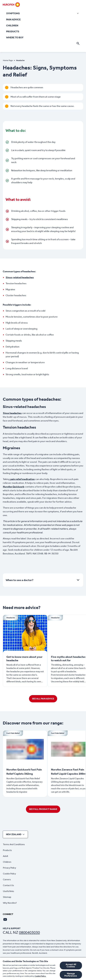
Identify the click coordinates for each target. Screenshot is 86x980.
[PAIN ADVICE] (13, 20)
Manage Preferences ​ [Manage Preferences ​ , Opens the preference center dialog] (71, 975)
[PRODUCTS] (13, 32)
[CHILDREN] (12, 26)
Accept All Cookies (71, 965)
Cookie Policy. (40, 976)
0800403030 (29, 932)
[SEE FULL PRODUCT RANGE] (43, 809)
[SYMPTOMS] (43, 13)
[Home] (11, 5)
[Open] (78, 43)
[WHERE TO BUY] (15, 38)
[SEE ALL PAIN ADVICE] (43, 699)
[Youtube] (5, 919)
